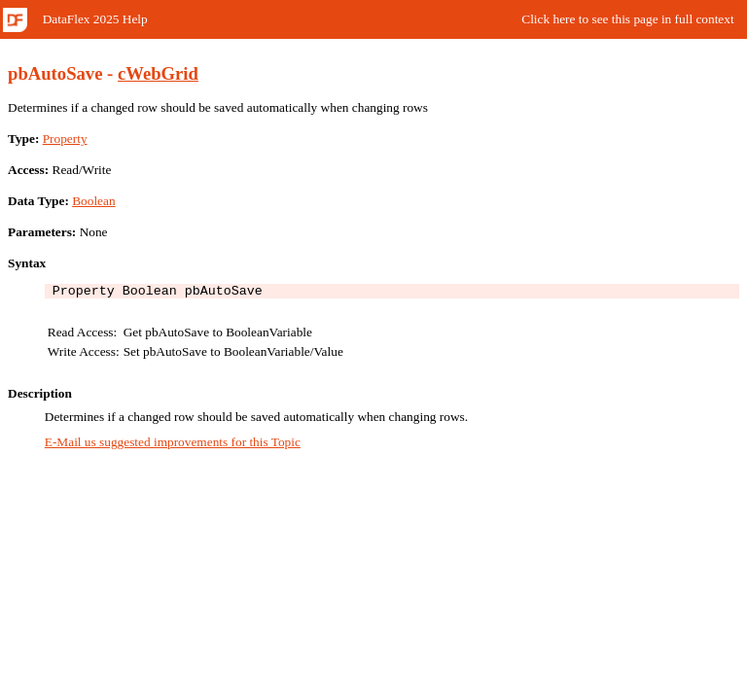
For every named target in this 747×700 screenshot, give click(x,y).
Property (65, 139)
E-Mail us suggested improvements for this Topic (173, 445)
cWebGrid (158, 73)
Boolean (93, 201)
